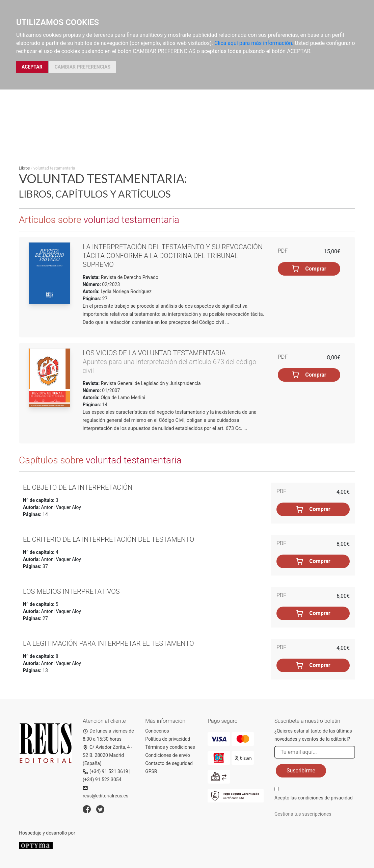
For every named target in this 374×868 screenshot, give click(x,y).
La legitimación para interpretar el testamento (108, 643)
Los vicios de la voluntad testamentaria (154, 353)
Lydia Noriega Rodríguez (126, 291)
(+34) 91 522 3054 (102, 780)
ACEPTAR (32, 67)
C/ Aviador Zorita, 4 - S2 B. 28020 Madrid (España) (108, 755)
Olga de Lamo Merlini (123, 398)
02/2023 (110, 284)
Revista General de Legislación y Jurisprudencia (150, 383)
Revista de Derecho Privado (129, 277)
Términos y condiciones (170, 747)
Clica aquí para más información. (254, 43)
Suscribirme (301, 771)
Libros (24, 168)
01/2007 (110, 390)
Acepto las (314, 798)
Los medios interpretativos (71, 591)
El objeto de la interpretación (78, 487)
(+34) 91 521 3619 (105, 771)
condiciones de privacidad (325, 798)
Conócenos (157, 731)
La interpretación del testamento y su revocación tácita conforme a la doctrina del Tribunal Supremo (173, 256)
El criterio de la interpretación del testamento (109, 539)
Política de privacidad (168, 739)
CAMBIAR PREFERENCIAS (83, 67)
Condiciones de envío (168, 755)
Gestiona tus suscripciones (303, 814)
